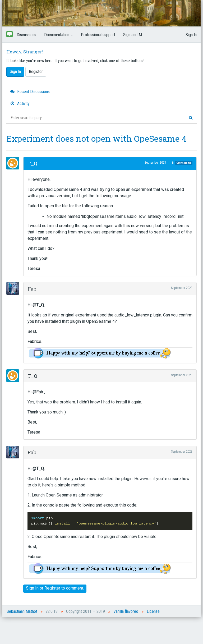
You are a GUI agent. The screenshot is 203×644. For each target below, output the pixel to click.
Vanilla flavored (126, 611)
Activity (20, 103)
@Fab (38, 392)
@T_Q (38, 305)
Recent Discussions (30, 92)
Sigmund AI (133, 35)
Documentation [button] (59, 35)
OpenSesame (184, 163)
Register (36, 72)
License (153, 611)
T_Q (32, 163)
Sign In (191, 35)
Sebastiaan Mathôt (22, 611)
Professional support (98, 35)
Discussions (26, 35)
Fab (32, 289)
